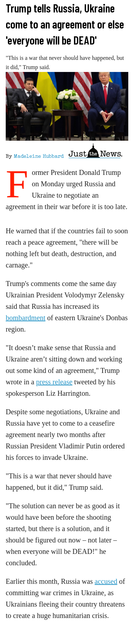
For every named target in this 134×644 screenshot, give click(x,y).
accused (106, 581)
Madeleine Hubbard (39, 157)
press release (54, 382)
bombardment (26, 318)
